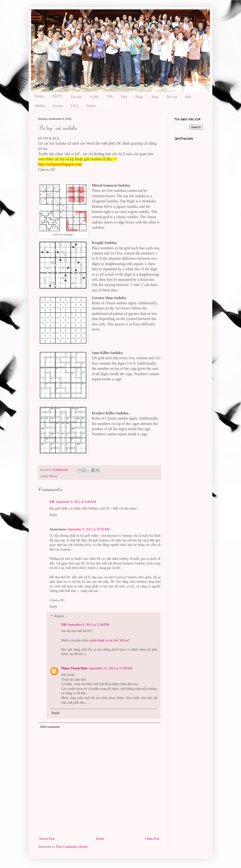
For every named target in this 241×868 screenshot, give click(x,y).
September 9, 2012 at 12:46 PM (88, 625)
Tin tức (76, 97)
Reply (53, 515)
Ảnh (188, 97)
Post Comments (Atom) (72, 847)
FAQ (74, 106)
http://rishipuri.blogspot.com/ (60, 164)
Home (39, 96)
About (91, 106)
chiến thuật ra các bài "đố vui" (110, 640)
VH (52, 502)
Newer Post (47, 839)
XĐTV (57, 96)
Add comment (50, 727)
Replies (59, 616)
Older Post (153, 839)
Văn (110, 96)
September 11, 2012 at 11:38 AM (110, 668)
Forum (58, 106)
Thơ (124, 97)
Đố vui (172, 97)
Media (40, 106)
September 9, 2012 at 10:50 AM (89, 529)
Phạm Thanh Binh (74, 668)
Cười (94, 97)
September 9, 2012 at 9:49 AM (76, 502)
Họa (155, 97)
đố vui (53, 476)
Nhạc (139, 97)
